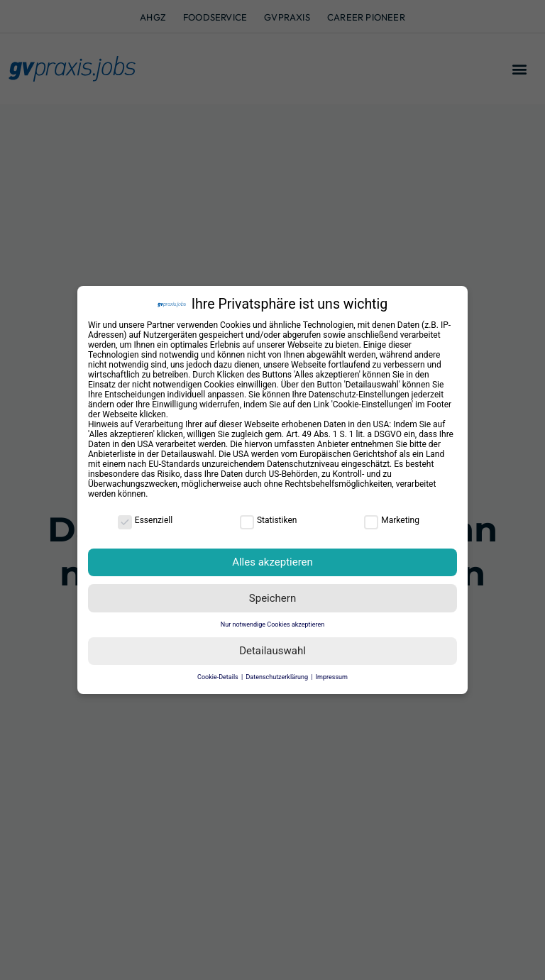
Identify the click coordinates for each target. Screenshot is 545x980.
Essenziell (145, 520)
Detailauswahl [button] (272, 651)
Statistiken (268, 520)
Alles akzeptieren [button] (272, 562)
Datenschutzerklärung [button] (277, 677)
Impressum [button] (332, 677)
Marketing (392, 520)
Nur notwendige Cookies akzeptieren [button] (272, 624)
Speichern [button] (272, 598)
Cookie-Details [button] (219, 677)
